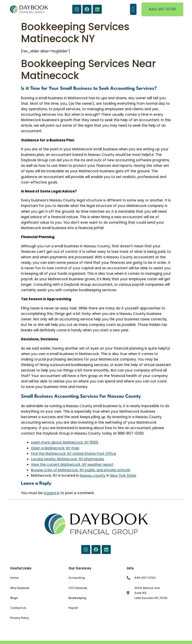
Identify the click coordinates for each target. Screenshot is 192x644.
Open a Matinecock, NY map (55, 448)
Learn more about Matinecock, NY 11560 (65, 442)
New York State (123, 476)
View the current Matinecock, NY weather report (72, 465)
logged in (52, 493)
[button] (133, 9)
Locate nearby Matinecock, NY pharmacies (68, 459)
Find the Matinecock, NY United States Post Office (74, 454)
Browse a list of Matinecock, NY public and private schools (81, 470)
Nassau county (93, 476)
